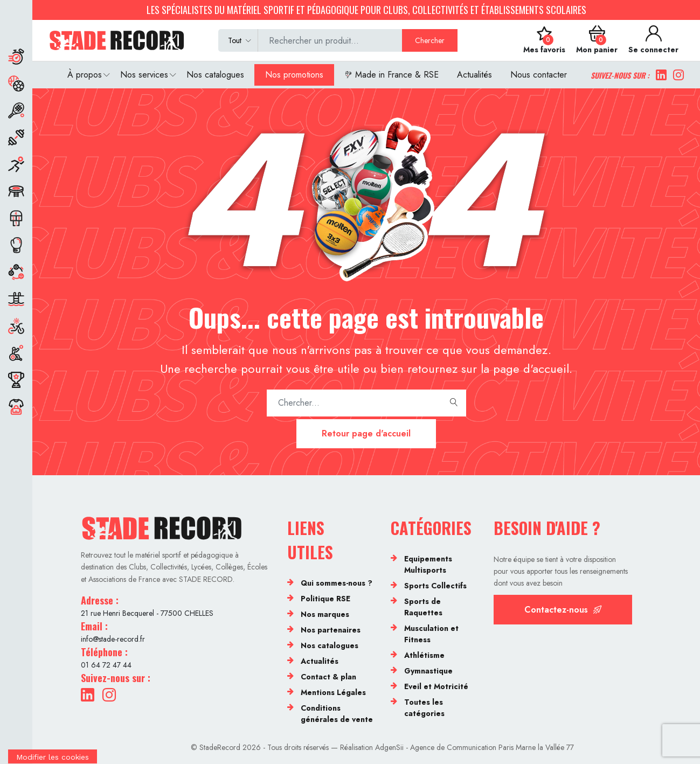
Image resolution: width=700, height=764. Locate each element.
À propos (85, 75)
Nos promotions (294, 75)
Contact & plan (328, 677)
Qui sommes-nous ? (337, 583)
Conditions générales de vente (337, 714)
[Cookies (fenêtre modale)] (53, 757)
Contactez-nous (563, 610)
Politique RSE (325, 599)
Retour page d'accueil (366, 433)
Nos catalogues (215, 75)
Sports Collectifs (435, 586)
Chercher (430, 40)
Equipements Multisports (428, 564)
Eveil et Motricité (436, 686)
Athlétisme (424, 655)
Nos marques (325, 614)
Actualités (474, 75)
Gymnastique (428, 671)
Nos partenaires (331, 630)
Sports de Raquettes (423, 607)
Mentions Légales (333, 692)
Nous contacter (539, 75)
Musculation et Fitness (431, 634)
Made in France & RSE (391, 75)
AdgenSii (389, 747)
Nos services (144, 75)
